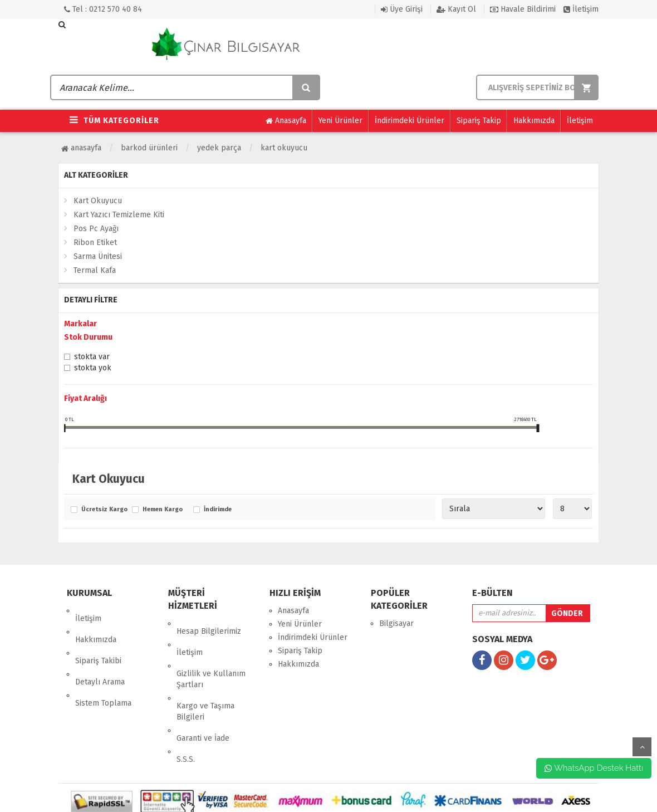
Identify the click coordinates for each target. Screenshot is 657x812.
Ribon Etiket (95, 243)
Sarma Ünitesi (98, 256)
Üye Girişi (402, 9)
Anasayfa (286, 121)
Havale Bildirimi (523, 9)
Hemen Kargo (163, 510)
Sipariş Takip (479, 121)
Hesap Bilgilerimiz (209, 623)
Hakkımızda (534, 121)
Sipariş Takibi (98, 637)
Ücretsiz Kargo (104, 510)
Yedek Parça (219, 148)
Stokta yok (93, 369)
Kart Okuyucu (284, 148)
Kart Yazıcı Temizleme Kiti (119, 215)
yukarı (642, 747)
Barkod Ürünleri (149, 148)
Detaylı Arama (100, 651)
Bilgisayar (396, 623)
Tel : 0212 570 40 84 (103, 9)
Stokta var (92, 358)
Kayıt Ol (456, 9)
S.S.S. (186, 713)
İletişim (581, 9)
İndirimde (218, 510)
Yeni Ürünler (340, 121)
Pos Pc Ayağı (96, 229)
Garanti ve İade (203, 699)
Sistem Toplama (103, 664)
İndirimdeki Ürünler (410, 121)
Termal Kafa (95, 270)
